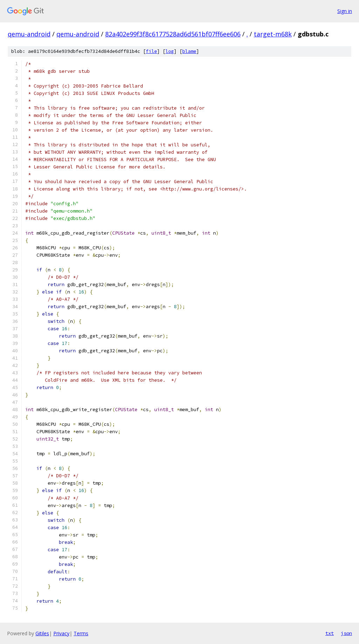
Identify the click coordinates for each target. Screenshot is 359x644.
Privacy (61, 633)
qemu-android (29, 34)
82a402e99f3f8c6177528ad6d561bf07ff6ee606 (173, 34)
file (151, 51)
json (346, 633)
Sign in (345, 11)
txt (330, 633)
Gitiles (42, 633)
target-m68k (273, 34)
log (170, 51)
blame (189, 51)
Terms (81, 633)
